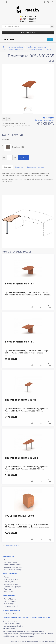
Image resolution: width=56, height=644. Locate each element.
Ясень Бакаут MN (13, 147)
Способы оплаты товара (13, 565)
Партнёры (8, 589)
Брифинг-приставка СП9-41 (20, 284)
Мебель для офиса (16, 47)
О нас (6, 560)
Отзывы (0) (19, 167)
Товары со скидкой (11, 579)
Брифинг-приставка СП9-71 (20, 342)
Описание (7, 167)
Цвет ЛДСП (6, 139)
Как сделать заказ (10, 562)
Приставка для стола (13, 546)
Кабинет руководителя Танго (13, 50)
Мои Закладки (9, 604)
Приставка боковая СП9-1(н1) (22, 400)
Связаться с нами (10, 614)
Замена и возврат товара (13, 570)
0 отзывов (38, 120)
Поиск (6, 577)
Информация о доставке (35, 167)
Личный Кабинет (10, 599)
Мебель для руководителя (37, 47)
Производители (10, 582)
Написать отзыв (49, 120)
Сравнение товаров (11, 584)
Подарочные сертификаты (14, 587)
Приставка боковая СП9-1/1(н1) (40, 50)
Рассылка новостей (11, 606)
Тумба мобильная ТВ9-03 (19, 516)
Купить (23, 157)
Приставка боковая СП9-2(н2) (22, 458)
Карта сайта (8, 591)
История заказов (10, 601)
